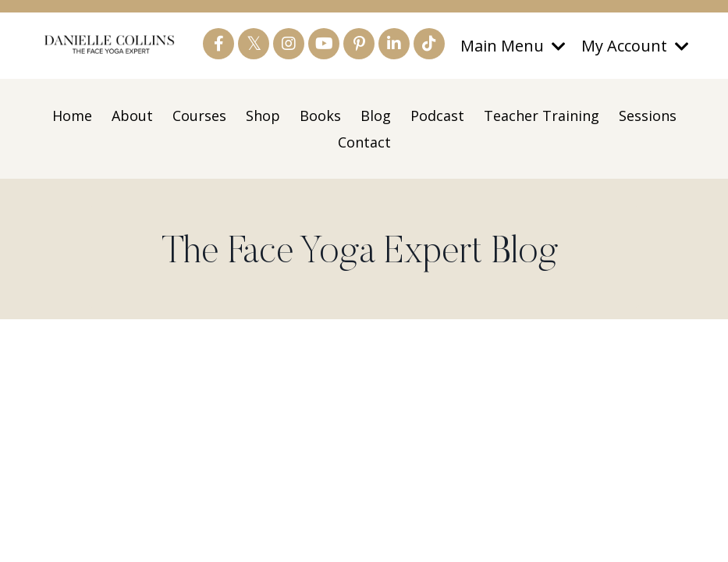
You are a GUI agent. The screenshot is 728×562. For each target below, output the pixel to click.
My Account (635, 46)
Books (320, 116)
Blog (376, 116)
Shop (263, 116)
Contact (364, 142)
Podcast (437, 116)
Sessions (648, 116)
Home (72, 116)
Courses (199, 116)
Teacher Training (542, 116)
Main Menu (513, 46)
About (132, 116)
